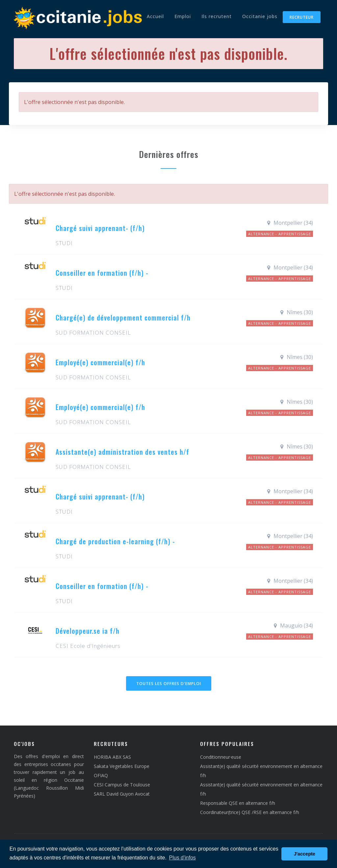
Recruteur (302, 17)
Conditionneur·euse (221, 757)
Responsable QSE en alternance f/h (238, 803)
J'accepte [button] (305, 854)
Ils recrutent (217, 16)
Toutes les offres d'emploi (169, 684)
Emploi (183, 16)
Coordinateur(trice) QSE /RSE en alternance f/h (250, 812)
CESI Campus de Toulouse (122, 785)
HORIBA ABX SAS (112, 757)
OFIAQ (101, 775)
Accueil (155, 16)
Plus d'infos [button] (182, 858)
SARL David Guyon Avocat (122, 794)
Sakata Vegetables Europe (122, 766)
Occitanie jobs (260, 16)
